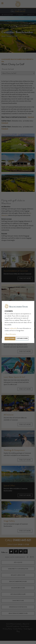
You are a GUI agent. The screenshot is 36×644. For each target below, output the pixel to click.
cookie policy (13, 328)
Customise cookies (22, 338)
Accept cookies (10, 338)
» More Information (10, 334)
